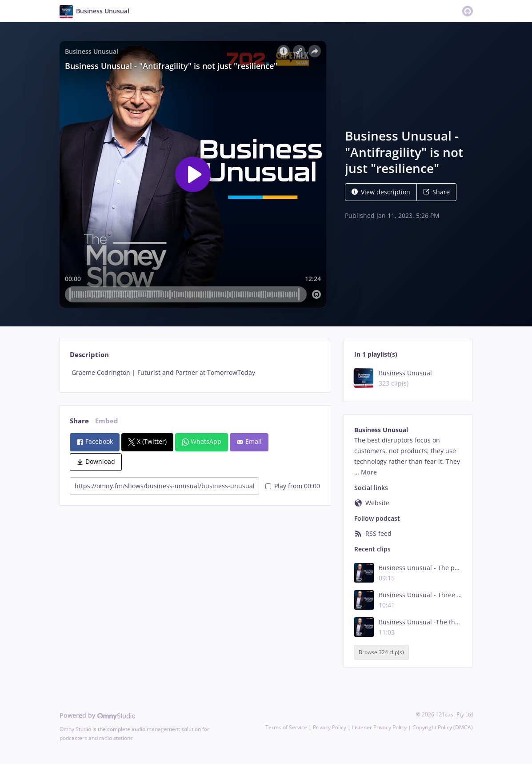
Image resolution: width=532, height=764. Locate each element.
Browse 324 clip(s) (381, 652)
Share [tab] (79, 421)
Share (436, 192)
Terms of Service (286, 727)
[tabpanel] (195, 373)
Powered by (98, 715)
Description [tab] (89, 355)
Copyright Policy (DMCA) (443, 727)
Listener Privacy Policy (379, 727)
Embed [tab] (107, 421)
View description (381, 192)
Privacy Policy (330, 727)
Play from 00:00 (293, 486)
